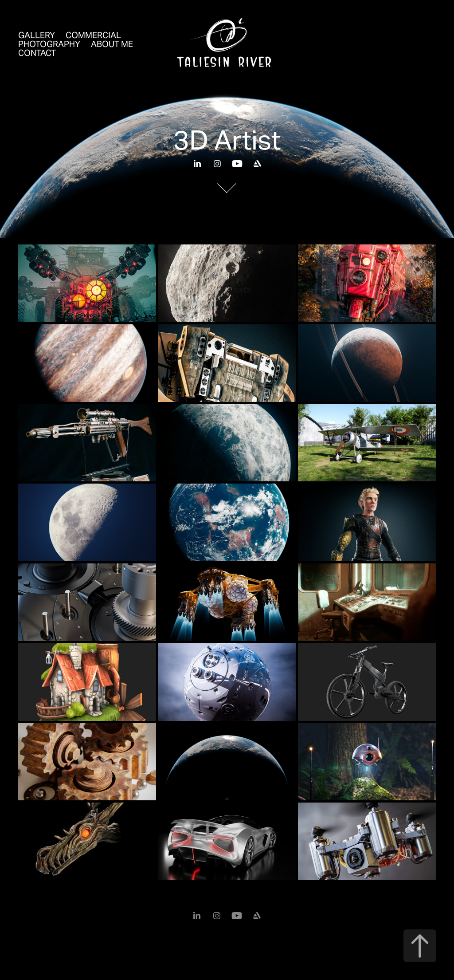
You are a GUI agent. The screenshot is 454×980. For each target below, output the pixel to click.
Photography (49, 44)
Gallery (37, 35)
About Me (112, 44)
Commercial (93, 35)
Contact (37, 53)
